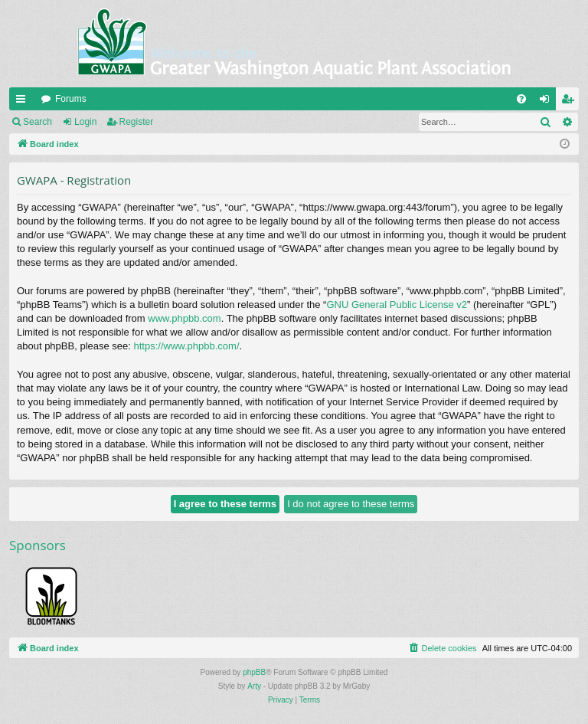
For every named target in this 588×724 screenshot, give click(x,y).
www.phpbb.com (184, 318)
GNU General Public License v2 (397, 305)
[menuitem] (521, 99)
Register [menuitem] (571, 102)
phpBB (254, 672)
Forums (71, 99)
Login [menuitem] (548, 102)
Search (38, 122)
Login (85, 122)
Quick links (24, 102)
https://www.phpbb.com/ (187, 346)
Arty (254, 686)
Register (137, 122)
